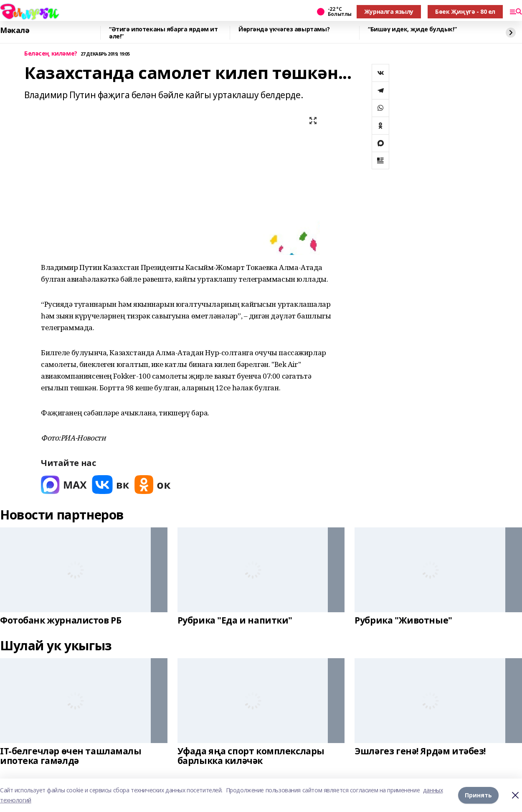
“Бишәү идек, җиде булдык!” (412, 29)
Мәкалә (15, 31)
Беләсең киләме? (51, 54)
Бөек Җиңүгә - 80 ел (465, 11)
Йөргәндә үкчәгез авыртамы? (284, 29)
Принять (478, 795)
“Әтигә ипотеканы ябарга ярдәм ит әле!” (163, 33)
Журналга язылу (389, 11)
